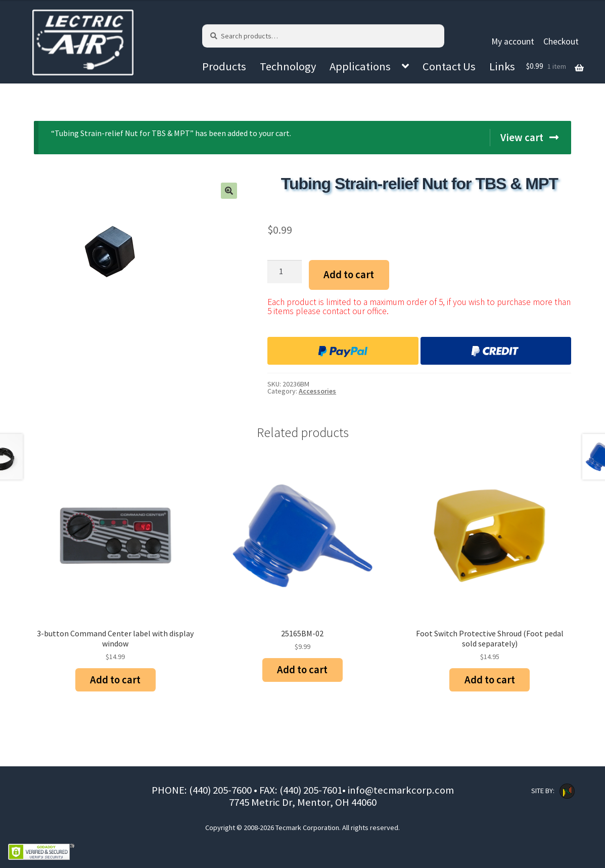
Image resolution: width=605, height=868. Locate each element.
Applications (360, 66)
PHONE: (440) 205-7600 (203, 790)
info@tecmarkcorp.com (401, 790)
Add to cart (349, 275)
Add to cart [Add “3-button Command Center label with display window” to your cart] (115, 680)
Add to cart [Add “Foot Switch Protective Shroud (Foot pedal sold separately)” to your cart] (490, 680)
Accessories (317, 391)
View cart (522, 138)
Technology (288, 66)
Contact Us (449, 66)
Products (224, 66)
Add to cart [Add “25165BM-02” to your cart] (302, 670)
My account (513, 41)
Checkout (561, 41)
